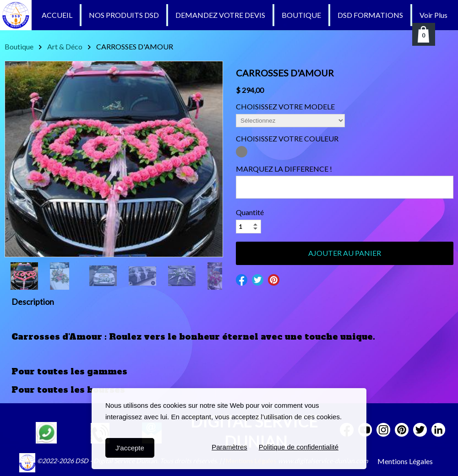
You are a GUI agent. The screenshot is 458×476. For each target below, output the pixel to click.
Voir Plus (433, 15)
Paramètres (229, 448)
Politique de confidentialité (299, 448)
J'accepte (130, 448)
